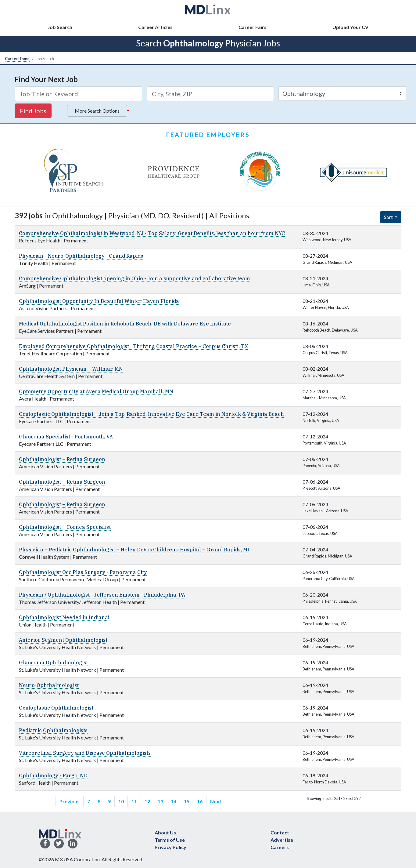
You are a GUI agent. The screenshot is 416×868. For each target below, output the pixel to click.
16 (200, 801)
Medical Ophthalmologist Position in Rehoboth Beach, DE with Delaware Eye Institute (125, 324)
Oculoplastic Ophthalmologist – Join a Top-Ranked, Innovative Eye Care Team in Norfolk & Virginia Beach (151, 414)
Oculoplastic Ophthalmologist (56, 708)
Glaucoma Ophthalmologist (53, 663)
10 (121, 801)
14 (174, 801)
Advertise (282, 840)
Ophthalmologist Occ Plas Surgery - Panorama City (83, 572)
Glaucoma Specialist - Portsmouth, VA (66, 437)
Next (216, 801)
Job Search (60, 27)
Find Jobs (33, 111)
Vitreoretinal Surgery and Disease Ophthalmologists (85, 753)
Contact (280, 832)
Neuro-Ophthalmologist (49, 685)
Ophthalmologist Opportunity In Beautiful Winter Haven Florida (99, 301)
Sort (389, 217)
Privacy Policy (170, 847)
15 (187, 801)
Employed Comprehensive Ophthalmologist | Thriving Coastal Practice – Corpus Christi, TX (133, 346)
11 (134, 801)
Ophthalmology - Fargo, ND (53, 775)
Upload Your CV (350, 27)
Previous (70, 801)
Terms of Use (170, 840)
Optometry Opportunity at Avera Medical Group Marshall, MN (96, 391)
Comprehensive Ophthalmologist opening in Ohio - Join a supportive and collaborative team (134, 278)
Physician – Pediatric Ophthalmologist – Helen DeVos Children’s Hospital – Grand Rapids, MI (134, 550)
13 (160, 801)
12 (147, 801)
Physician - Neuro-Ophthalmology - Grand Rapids (81, 256)
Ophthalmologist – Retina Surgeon (62, 459)
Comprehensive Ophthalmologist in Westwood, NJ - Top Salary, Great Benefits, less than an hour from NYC (152, 233)
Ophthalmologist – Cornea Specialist (65, 527)
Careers (280, 847)
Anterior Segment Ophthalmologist (63, 640)
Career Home (17, 59)
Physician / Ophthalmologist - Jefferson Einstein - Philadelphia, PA (102, 595)
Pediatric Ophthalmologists (53, 730)
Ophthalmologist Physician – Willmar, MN (71, 369)
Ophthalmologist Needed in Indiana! (64, 617)
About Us (165, 832)
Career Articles (155, 27)
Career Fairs (253, 27)
